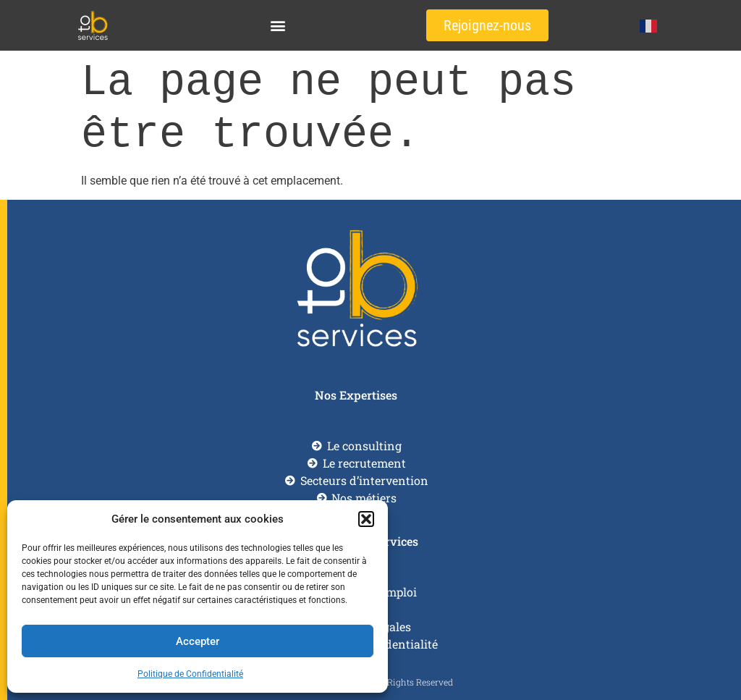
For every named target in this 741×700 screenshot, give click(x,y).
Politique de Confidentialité (190, 674)
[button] (366, 519)
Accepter (198, 641)
